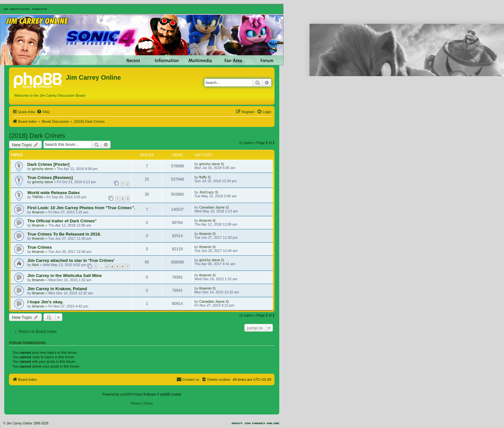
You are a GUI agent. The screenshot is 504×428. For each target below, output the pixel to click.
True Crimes (40, 247)
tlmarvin (38, 212)
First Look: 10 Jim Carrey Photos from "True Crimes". (81, 208)
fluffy (203, 177)
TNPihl (37, 197)
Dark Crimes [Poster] (48, 164)
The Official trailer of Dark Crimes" (62, 221)
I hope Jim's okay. (45, 302)
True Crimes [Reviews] (50, 178)
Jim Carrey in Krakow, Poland (57, 289)
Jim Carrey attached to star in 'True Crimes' (71, 260)
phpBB (125, 394)
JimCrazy (207, 192)
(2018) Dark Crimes (37, 136)
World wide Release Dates (54, 193)
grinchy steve (43, 169)
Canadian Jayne (212, 207)
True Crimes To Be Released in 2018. (64, 234)
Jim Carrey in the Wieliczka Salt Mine (64, 276)
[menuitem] (43, 112)
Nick (36, 265)
